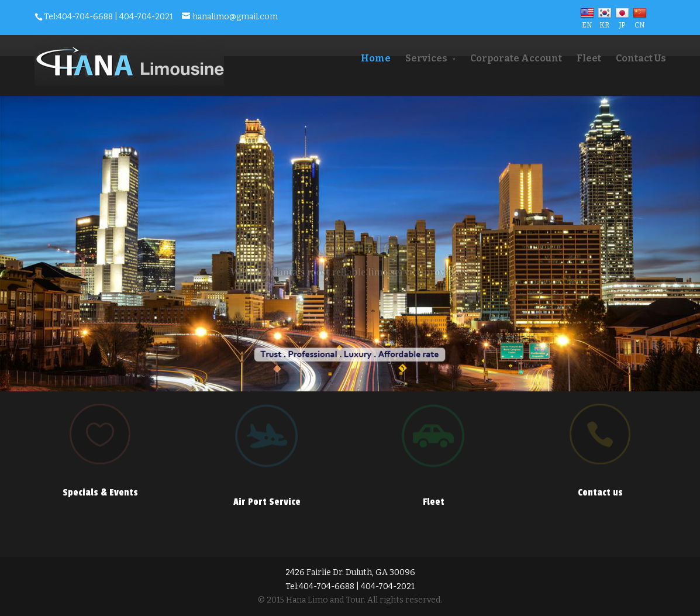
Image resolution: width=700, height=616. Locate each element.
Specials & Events (100, 493)
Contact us (600, 493)
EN (587, 21)
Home (376, 58)
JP (622, 21)
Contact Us (641, 58)
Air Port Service (267, 502)
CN (640, 21)
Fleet (589, 58)
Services (426, 58)
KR (605, 21)
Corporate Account (516, 58)
